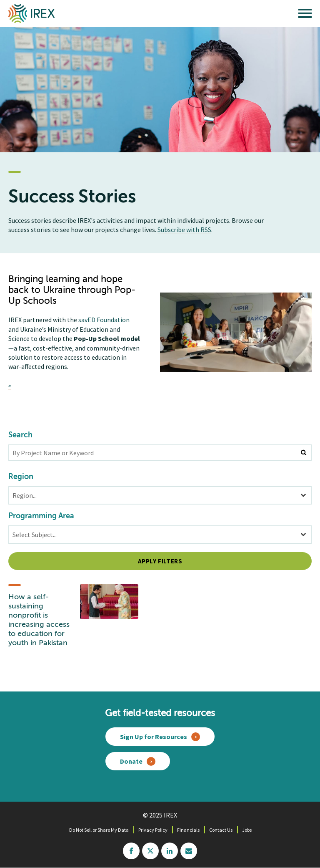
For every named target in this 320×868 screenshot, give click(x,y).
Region (21, 477)
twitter (150, 851)
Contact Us (221, 830)
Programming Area (41, 516)
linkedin (170, 851)
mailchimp (189, 851)
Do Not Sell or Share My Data (99, 830)
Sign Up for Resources (154, 737)
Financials (188, 830)
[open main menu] (305, 15)
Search (20, 435)
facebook (131, 851)
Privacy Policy (153, 830)
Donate (131, 761)
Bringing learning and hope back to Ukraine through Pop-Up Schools (72, 290)
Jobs (247, 830)
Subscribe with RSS (184, 230)
